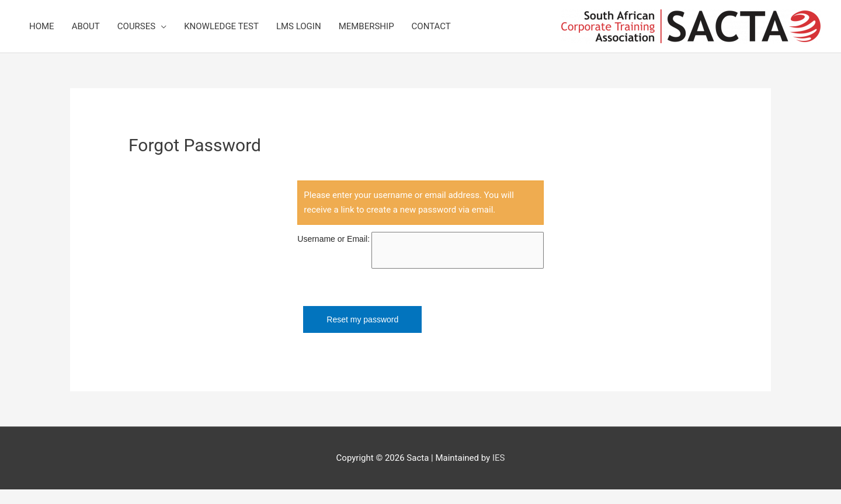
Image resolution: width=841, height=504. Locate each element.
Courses (136, 26)
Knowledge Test (221, 26)
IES (499, 458)
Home (42, 26)
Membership (366, 26)
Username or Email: (333, 239)
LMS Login (299, 26)
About (86, 26)
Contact (431, 26)
